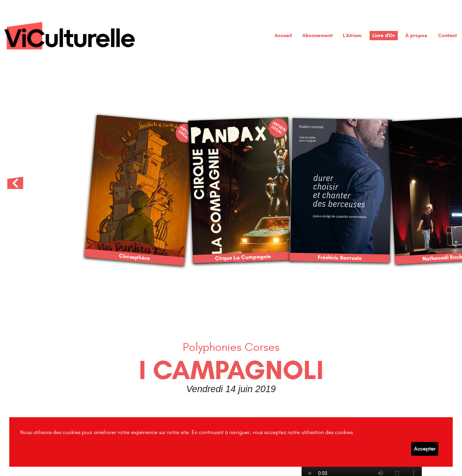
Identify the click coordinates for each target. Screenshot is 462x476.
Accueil (283, 35)
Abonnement (317, 35)
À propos (416, 35)
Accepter (425, 449)
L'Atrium (352, 35)
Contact (447, 35)
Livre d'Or (384, 35)
